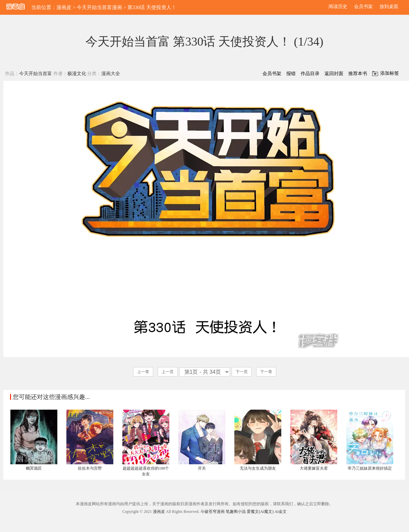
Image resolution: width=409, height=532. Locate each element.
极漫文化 (77, 74)
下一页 (242, 372)
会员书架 (363, 7)
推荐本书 (358, 74)
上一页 (168, 372)
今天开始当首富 (36, 74)
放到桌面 (389, 7)
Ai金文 (281, 512)
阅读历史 (338, 7)
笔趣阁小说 (236, 512)
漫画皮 (64, 7)
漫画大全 (111, 74)
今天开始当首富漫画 (99, 7)
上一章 (143, 372)
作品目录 (310, 74)
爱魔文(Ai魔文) (260, 512)
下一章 (266, 372)
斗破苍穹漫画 (213, 512)
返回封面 (334, 74)
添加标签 (390, 73)
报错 (291, 74)
